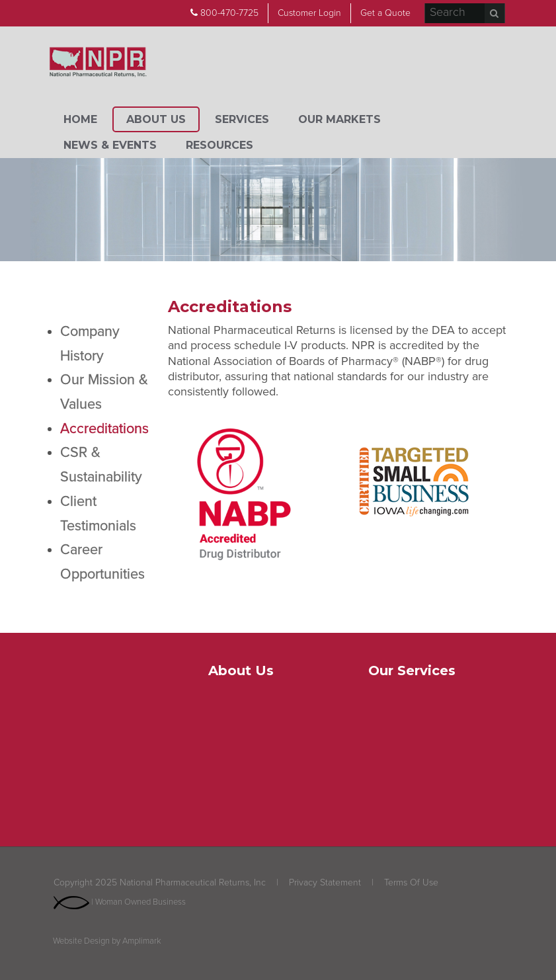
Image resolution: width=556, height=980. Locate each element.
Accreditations (104, 429)
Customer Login (309, 13)
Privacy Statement (325, 882)
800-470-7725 (224, 13)
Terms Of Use (411, 882)
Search (495, 13)
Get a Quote (385, 13)
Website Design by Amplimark (107, 941)
